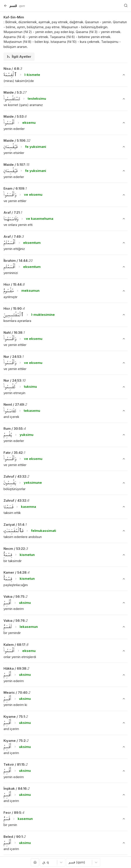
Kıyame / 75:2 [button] (15, 741)
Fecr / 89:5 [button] (12, 813)
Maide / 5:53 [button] (14, 116)
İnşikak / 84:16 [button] (15, 789)
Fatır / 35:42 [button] (13, 453)
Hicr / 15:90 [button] (13, 308)
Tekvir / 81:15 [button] (14, 764)
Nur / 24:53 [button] (12, 357)
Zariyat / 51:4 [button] (14, 525)
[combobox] (43, 862)
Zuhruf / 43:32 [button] (15, 476)
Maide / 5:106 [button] (14, 141)
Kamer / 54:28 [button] (15, 572)
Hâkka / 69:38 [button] (15, 668)
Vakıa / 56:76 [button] (14, 621)
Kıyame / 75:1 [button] (14, 717)
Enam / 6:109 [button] (14, 188)
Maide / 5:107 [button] (14, 165)
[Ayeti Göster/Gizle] (124, 75)
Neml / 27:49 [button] (14, 404)
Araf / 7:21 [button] (12, 212)
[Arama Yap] (126, 6)
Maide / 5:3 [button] (13, 92)
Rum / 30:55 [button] (13, 429)
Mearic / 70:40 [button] (15, 692)
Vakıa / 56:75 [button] (14, 596)
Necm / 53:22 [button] (14, 549)
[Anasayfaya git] (35, 862)
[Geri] (5, 6)
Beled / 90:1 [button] (13, 837)
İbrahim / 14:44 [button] (16, 261)
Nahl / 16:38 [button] (13, 333)
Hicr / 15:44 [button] (13, 284)
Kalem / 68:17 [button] (14, 645)
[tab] (19, 57)
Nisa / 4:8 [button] (11, 69)
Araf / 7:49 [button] (12, 237)
